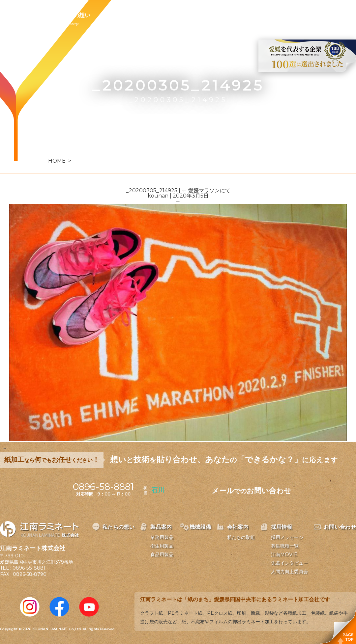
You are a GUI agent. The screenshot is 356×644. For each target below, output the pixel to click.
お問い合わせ (276, 15)
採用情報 (232, 15)
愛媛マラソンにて (206, 190)
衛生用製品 (162, 546)
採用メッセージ (287, 537)
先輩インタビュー (289, 563)
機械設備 (156, 15)
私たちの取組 (241, 537)
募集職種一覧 (285, 546)
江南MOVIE (284, 554)
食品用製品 (162, 554)
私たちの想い (74, 15)
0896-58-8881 (29, 568)
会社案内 (194, 15)
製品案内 (117, 15)
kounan (158, 196)
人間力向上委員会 (289, 572)
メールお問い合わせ (252, 491)
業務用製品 (162, 537)
